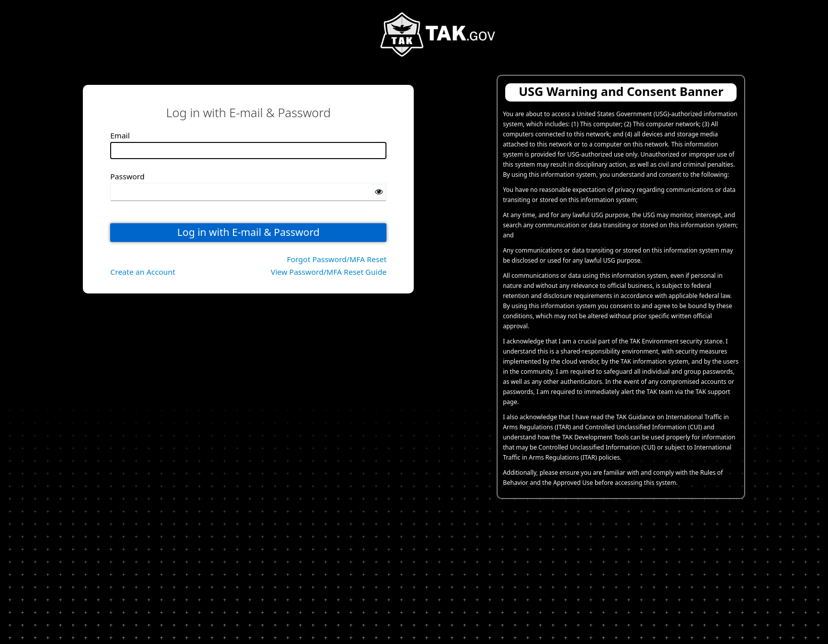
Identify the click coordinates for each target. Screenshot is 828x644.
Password (127, 176)
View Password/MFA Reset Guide (329, 272)
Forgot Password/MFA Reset (337, 259)
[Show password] (379, 192)
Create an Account (143, 272)
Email (120, 135)
